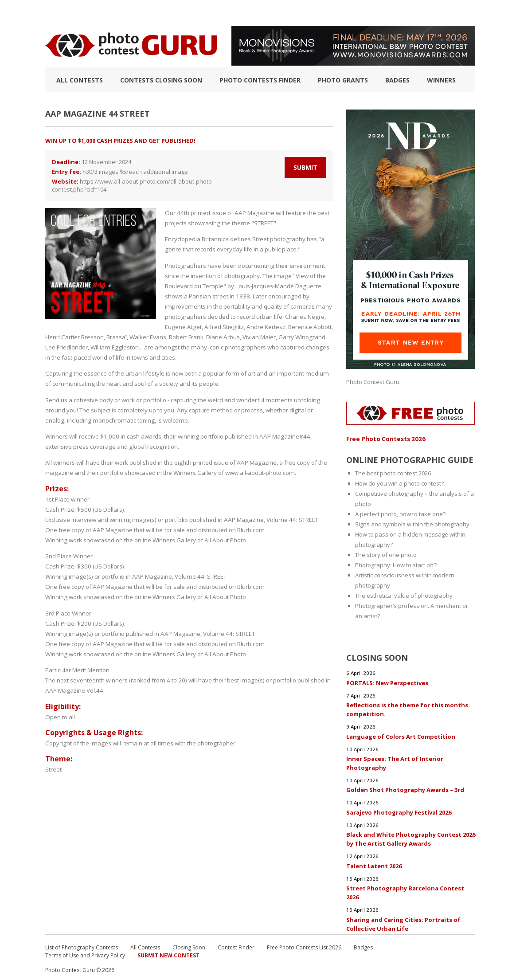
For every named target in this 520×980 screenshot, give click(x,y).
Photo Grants (343, 80)
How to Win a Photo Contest (224, 13)
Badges (397, 80)
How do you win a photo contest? (399, 483)
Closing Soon (189, 944)
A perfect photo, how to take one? (400, 514)
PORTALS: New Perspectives (387, 682)
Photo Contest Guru (373, 382)
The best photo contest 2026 (393, 473)
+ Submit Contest (447, 13)
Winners (441, 80)
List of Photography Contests (122, 13)
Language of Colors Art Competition (401, 735)
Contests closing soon (161, 80)
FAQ (359, 13)
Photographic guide (310, 13)
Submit (305, 167)
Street (53, 767)
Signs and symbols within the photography (412, 524)
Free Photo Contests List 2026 (304, 944)
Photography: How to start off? (396, 564)
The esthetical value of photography (404, 595)
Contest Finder (236, 944)
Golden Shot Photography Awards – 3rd (405, 788)
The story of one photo (386, 554)
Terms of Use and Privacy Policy (85, 952)
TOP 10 (55, 13)
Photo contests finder (260, 80)
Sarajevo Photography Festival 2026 (399, 810)
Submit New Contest (168, 952)
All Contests (80, 80)
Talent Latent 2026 (375, 863)
